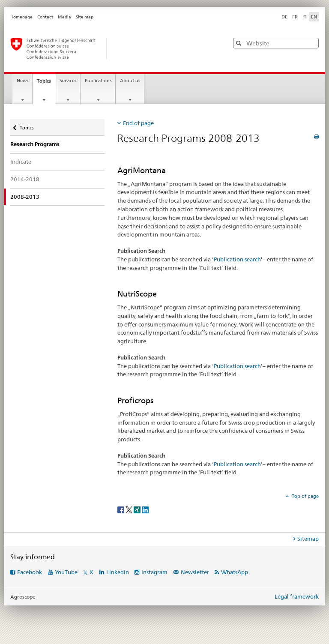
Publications (98, 81)
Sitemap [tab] (308, 539)
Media (64, 17)
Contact (45, 17)
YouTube (66, 572)
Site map (85, 17)
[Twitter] (130, 509)
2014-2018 (25, 179)
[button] (240, 43)
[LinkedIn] (145, 509)
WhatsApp (235, 572)
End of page (138, 123)
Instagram (154, 572)
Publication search (237, 259)
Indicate (21, 162)
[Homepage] (111, 48)
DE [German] (284, 17)
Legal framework (297, 596)
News (22, 81)
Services (68, 81)
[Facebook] (121, 509)
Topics (46, 83)
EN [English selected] (314, 17)
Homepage (21, 17)
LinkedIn (118, 572)
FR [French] (295, 17)
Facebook (30, 572)
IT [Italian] (304, 17)
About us (130, 81)
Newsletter (195, 572)
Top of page (305, 496)
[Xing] (138, 509)
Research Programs (35, 144)
